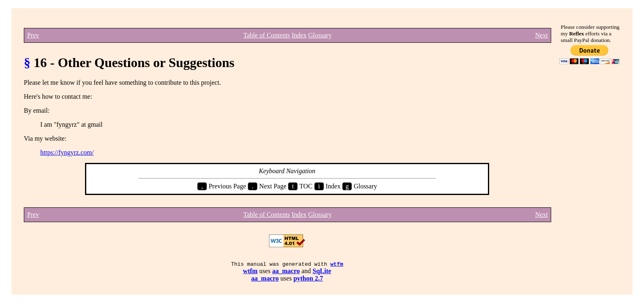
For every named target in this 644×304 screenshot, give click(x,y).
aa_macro (286, 272)
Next (542, 35)
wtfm (337, 265)
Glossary (320, 35)
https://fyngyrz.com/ (67, 152)
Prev (33, 35)
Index (299, 35)
